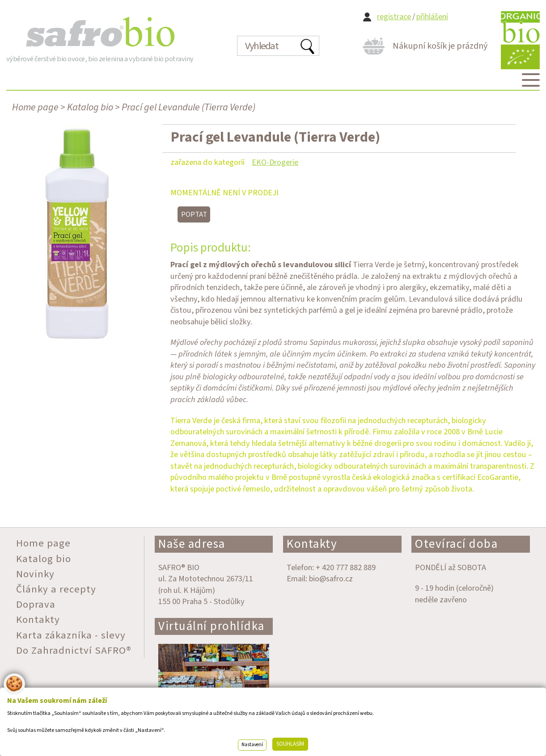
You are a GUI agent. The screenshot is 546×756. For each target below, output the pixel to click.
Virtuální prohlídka (212, 626)
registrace (394, 17)
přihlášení (432, 17)
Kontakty (312, 544)
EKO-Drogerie (275, 162)
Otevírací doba (456, 544)
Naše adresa (192, 544)
